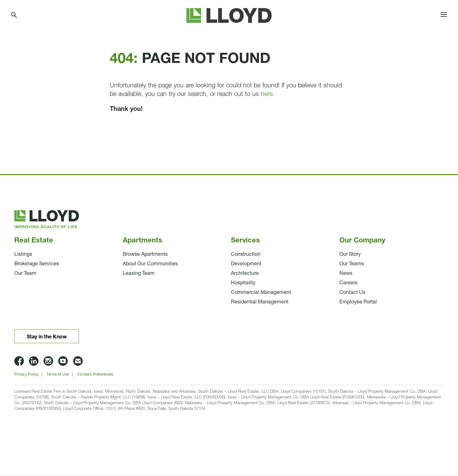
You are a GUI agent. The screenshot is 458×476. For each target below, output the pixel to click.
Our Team (25, 274)
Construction (246, 255)
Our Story (350, 255)
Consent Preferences (95, 375)
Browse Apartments (145, 255)
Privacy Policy (26, 375)
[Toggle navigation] (444, 16)
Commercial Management (261, 293)
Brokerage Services (37, 265)
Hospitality (243, 284)
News (346, 274)
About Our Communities (150, 265)
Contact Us (352, 293)
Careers (348, 284)
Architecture (245, 274)
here (267, 95)
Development (246, 265)
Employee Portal (358, 303)
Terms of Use (58, 375)
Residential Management (260, 303)
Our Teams (352, 265)
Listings (23, 255)
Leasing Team (139, 274)
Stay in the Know (47, 337)
